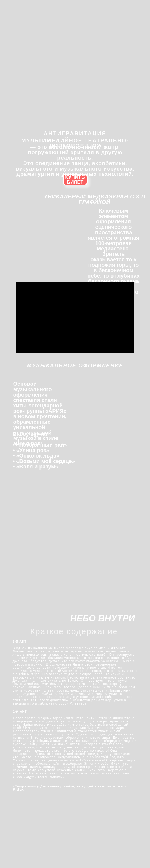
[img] (76, 16)
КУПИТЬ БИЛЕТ (75, 180)
